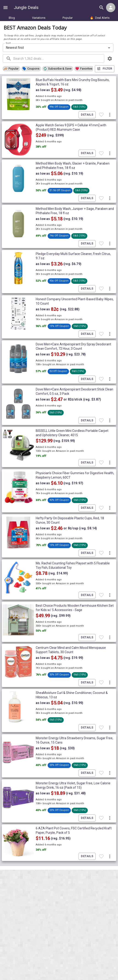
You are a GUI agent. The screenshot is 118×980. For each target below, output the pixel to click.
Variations (39, 18)
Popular (68, 18)
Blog (12, 18)
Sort (8, 43)
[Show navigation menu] (5, 8)
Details (87, 115)
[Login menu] (111, 8)
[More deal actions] (110, 115)
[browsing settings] (110, 59)
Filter (105, 69)
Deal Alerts (100, 18)
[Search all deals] (102, 8)
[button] (11, 69)
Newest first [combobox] (15, 48)
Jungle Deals (26, 7)
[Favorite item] (101, 115)
